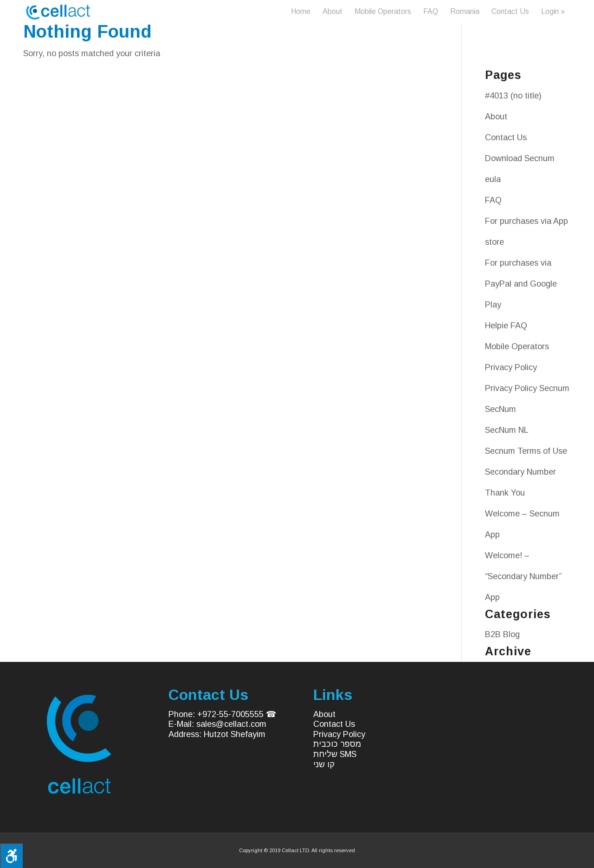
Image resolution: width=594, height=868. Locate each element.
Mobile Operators (517, 346)
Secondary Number (520, 472)
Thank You (505, 493)
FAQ (493, 200)
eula (493, 179)
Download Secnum (520, 158)
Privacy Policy (511, 367)
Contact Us (506, 137)
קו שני (324, 764)
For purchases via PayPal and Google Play (521, 284)
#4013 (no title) (513, 96)
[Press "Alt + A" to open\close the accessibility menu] (11, 856)
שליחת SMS (335, 754)
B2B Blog (502, 634)
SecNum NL (507, 430)
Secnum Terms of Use (526, 451)
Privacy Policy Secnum (527, 388)
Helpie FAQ (506, 326)
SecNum (500, 409)
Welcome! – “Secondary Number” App (523, 576)
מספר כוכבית (337, 744)
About (496, 117)
